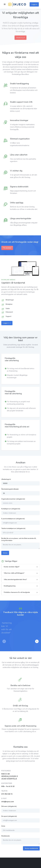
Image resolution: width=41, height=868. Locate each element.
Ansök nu (21, 38)
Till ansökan (7, 248)
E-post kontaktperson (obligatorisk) (13, 519)
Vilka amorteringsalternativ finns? (15, 579)
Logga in (34, 4)
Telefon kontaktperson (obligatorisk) (13, 529)
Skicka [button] (5, 553)
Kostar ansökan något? (12, 567)
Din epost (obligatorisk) (9, 816)
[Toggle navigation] (5, 4)
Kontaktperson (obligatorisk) (11, 509)
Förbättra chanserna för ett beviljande (17, 592)
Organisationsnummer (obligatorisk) (13, 499)
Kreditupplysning (10, 586)
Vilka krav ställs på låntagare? (14, 573)
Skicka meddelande (31, 848)
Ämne (3, 826)
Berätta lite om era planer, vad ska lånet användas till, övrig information (19, 539)
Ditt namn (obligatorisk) (9, 806)
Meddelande (6, 836)
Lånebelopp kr (6, 479)
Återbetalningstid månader (10, 489)
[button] (37, 641)
